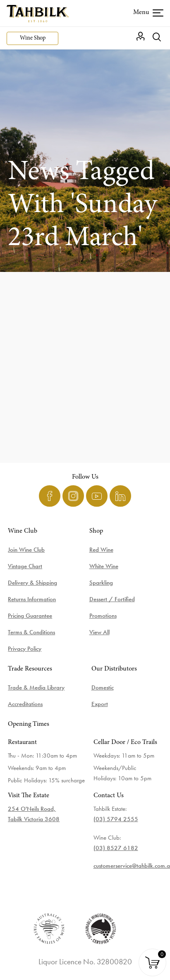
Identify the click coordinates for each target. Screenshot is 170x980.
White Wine (104, 566)
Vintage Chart (25, 566)
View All (99, 632)
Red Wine (101, 550)
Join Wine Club (26, 550)
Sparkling (101, 583)
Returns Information (32, 599)
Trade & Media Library (36, 687)
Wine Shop (33, 38)
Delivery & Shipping (32, 583)
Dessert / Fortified (112, 599)
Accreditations (25, 704)
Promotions (103, 616)
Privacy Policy (25, 649)
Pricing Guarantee (30, 616)
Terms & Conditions (31, 632)
